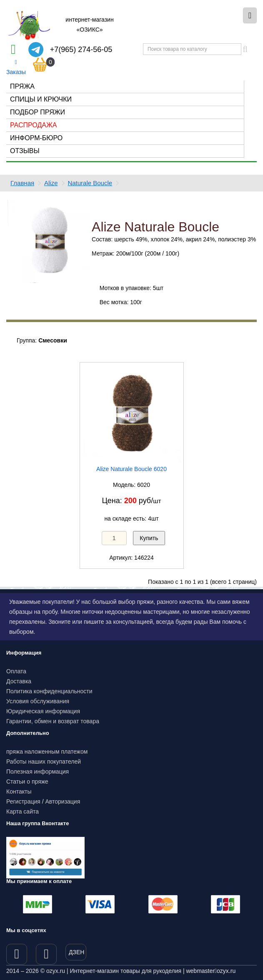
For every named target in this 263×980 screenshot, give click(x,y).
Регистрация (23, 801)
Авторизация (63, 801)
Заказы (16, 67)
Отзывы (25, 151)
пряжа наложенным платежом (47, 752)
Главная (22, 183)
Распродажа (33, 125)
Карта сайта (23, 811)
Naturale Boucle (90, 183)
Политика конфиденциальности (49, 691)
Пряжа (22, 86)
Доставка (19, 681)
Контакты (19, 791)
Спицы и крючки (41, 99)
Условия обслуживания (38, 701)
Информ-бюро (36, 138)
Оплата (16, 671)
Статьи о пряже (27, 782)
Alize (51, 183)
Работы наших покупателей (44, 762)
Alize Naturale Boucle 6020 (131, 469)
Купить (149, 538)
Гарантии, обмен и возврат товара (53, 721)
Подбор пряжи (38, 112)
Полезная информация (38, 772)
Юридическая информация (43, 711)
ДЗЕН (76, 952)
